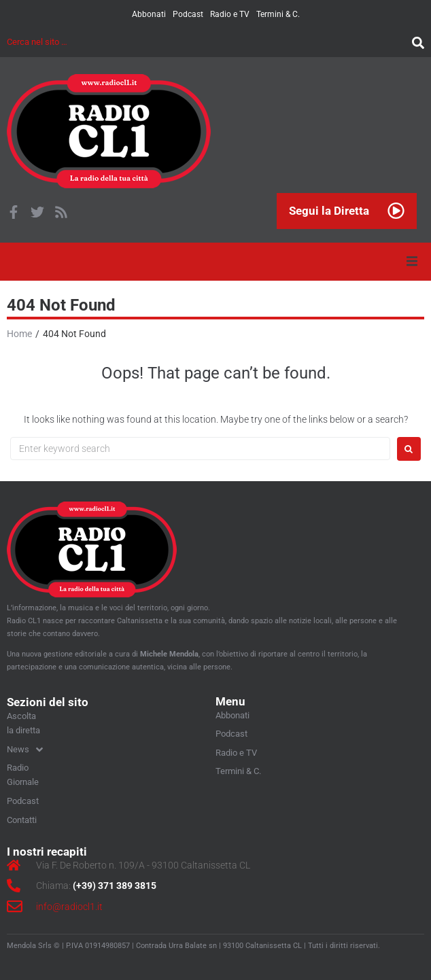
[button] (412, 262)
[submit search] (415, 42)
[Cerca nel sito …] (206, 42)
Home (19, 334)
